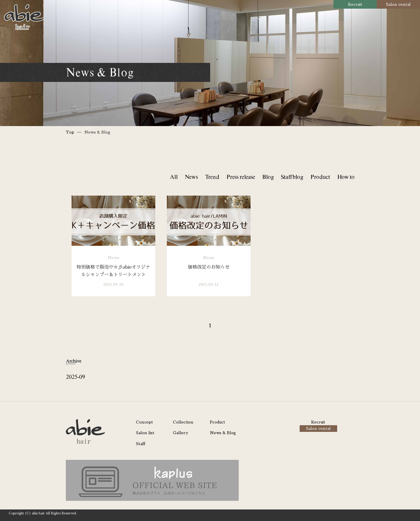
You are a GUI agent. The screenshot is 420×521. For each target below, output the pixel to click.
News (191, 177)
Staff (141, 444)
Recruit (355, 4)
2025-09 (75, 377)
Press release (241, 177)
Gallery (181, 433)
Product (320, 177)
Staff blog (292, 177)
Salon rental (398, 4)
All (174, 177)
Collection (183, 422)
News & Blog (223, 433)
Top (70, 132)
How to (346, 177)
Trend (212, 177)
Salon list (145, 433)
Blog (268, 177)
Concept (144, 422)
